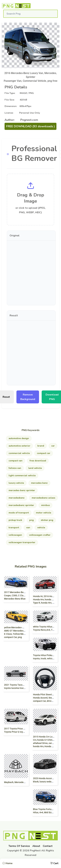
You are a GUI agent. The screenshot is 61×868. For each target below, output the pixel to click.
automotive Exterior (19, 446)
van (28, 528)
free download (38, 461)
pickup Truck (15, 520)
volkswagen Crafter (40, 535)
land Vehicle (35, 468)
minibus (45, 505)
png (31, 520)
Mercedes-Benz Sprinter (22, 490)
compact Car (44, 453)
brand (41, 446)
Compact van (16, 461)
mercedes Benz (39, 483)
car (53, 446)
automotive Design (19, 438)
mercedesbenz (17, 498)
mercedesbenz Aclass (43, 498)
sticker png (47, 520)
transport (14, 528)
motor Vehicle (44, 513)
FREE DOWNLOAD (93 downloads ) (30, 126)
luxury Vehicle (16, 483)
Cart (54, 863)
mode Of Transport (19, 513)
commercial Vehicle (19, 453)
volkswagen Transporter (22, 542)
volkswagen (15, 535)
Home (7, 863)
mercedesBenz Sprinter (21, 505)
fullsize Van (15, 468)
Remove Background (28, 397)
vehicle (41, 528)
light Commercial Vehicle (22, 476)
